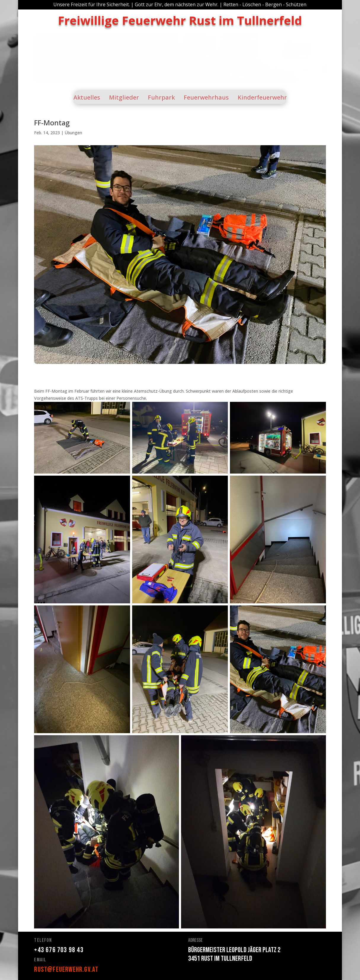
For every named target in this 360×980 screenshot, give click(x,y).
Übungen (73, 133)
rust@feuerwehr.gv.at (66, 969)
